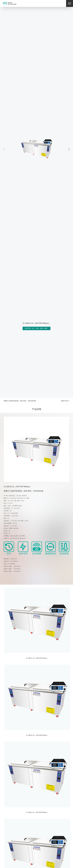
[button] (69, 149)
